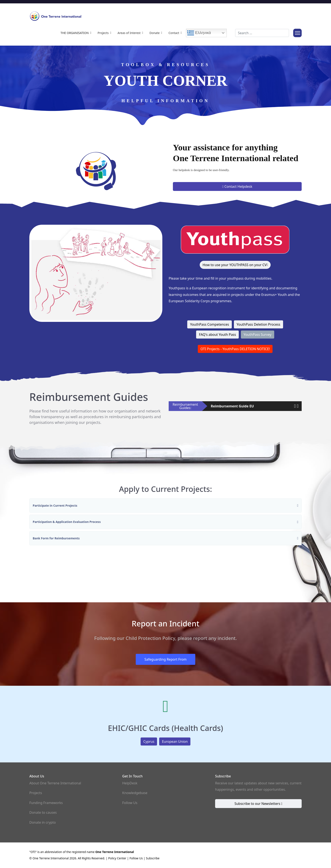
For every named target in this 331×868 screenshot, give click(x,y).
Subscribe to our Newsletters (258, 804)
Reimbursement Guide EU (232, 406)
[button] (295, 406)
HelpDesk (130, 783)
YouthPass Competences (209, 324)
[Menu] (297, 33)
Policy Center (117, 858)
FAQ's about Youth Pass (217, 335)
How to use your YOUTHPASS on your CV (235, 265)
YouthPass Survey (258, 335)
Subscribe (153, 858)
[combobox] (262, 33)
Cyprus (149, 741)
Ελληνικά (199, 33)
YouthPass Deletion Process (258, 324)
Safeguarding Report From (165, 659)
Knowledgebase (135, 793)
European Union (175, 741)
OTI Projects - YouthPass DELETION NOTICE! (235, 349)
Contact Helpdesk (237, 186)
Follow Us (130, 803)
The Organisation (75, 33)
